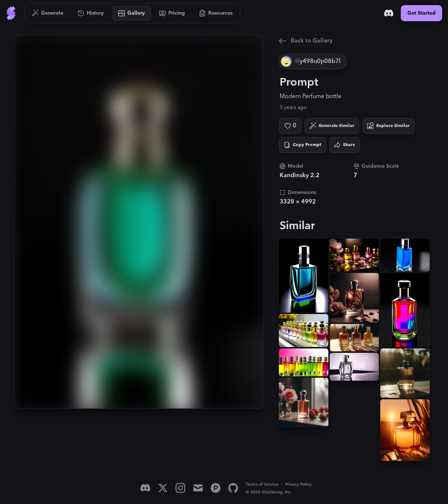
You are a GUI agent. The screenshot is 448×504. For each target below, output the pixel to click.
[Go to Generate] (48, 13)
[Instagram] (180, 488)
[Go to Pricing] (172, 13)
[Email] (198, 488)
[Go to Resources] (216, 13)
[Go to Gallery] (132, 13)
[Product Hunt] (216, 488)
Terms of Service (262, 484)
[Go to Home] (11, 13)
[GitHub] (233, 488)
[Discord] (389, 13)
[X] (163, 488)
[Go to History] (91, 13)
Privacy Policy (298, 484)
